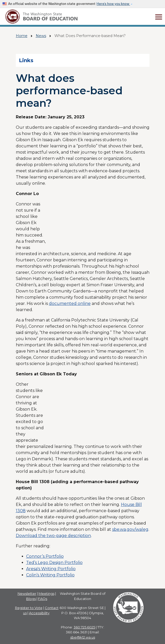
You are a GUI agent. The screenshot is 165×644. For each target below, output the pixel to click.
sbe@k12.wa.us (83, 637)
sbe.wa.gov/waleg (130, 529)
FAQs (43, 599)
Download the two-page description (53, 536)
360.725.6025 (84, 627)
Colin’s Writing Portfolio (50, 575)
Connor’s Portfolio (45, 556)
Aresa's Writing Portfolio (51, 569)
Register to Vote (29, 608)
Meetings (46, 593)
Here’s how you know (113, 4)
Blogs (31, 599)
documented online (70, 303)
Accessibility (39, 613)
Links (26, 60)
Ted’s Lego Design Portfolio (54, 563)
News (41, 36)
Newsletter (27, 593)
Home (22, 36)
